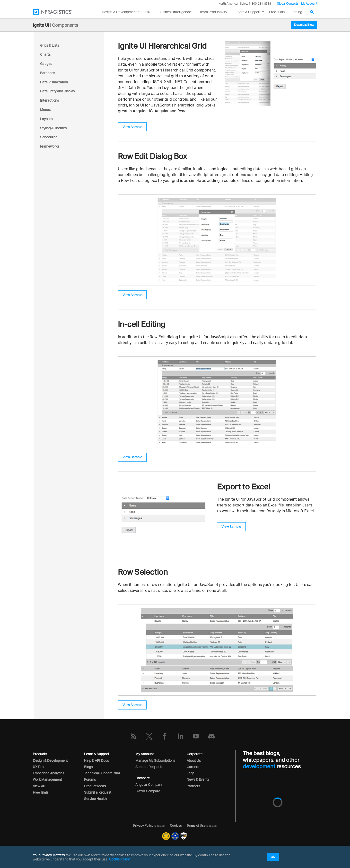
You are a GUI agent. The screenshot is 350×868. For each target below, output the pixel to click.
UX (148, 12)
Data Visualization (54, 82)
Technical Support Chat (102, 773)
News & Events (198, 779)
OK (273, 857)
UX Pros (39, 767)
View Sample (132, 127)
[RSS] (134, 736)
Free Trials (277, 12)
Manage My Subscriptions (155, 760)
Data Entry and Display (57, 91)
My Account (309, 4)
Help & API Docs (96, 760)
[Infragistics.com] (57, 12)
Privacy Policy (143, 825)
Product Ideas (95, 786)
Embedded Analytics (48, 773)
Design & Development (50, 760)
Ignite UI (41, 25)
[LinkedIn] (180, 736)
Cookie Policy (119, 859)
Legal (191, 773)
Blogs (88, 767)
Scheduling (49, 137)
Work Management (47, 779)
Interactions (49, 100)
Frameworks (50, 146)
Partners (193, 786)
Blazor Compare (148, 791)
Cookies (176, 825)
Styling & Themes (53, 128)
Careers (193, 767)
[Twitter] (149, 736)
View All (39, 786)
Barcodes (48, 73)
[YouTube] (196, 736)
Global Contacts (288, 4)
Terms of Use (196, 825)
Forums (90, 779)
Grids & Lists (50, 45)
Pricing (297, 12)
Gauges (46, 64)
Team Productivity (213, 12)
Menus (45, 110)
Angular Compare (149, 784)
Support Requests (149, 767)
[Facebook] (165, 736)
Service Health (95, 799)
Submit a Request (98, 792)
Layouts (46, 119)
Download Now (304, 25)
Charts (45, 54)
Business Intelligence (175, 12)
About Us (194, 760)
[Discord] (211, 736)
